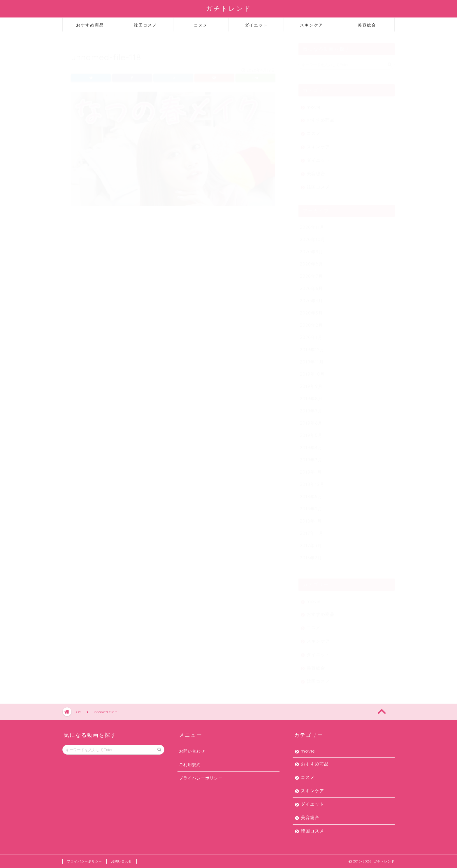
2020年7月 (311, 273)
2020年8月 (312, 261)
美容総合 (367, 25)
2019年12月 (312, 347)
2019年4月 (311, 445)
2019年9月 (311, 383)
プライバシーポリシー (201, 778)
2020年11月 (312, 224)
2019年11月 (312, 359)
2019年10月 (312, 371)
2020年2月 (311, 322)
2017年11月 (312, 530)
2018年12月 (312, 481)
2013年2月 (311, 555)
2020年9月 (312, 249)
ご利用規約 (190, 764)
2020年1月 (311, 334)
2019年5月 (311, 432)
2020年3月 (311, 310)
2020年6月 (311, 285)
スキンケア (312, 25)
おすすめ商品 (90, 25)
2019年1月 (311, 469)
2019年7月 (311, 408)
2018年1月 (311, 518)
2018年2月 (311, 506)
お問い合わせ (192, 751)
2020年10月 (313, 237)
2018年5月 (311, 494)
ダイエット (256, 25)
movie (314, 104)
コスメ (201, 25)
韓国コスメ (145, 25)
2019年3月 (311, 457)
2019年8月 (311, 396)
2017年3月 (311, 543)
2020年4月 (311, 298)
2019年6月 (311, 420)
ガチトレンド (228, 8)
